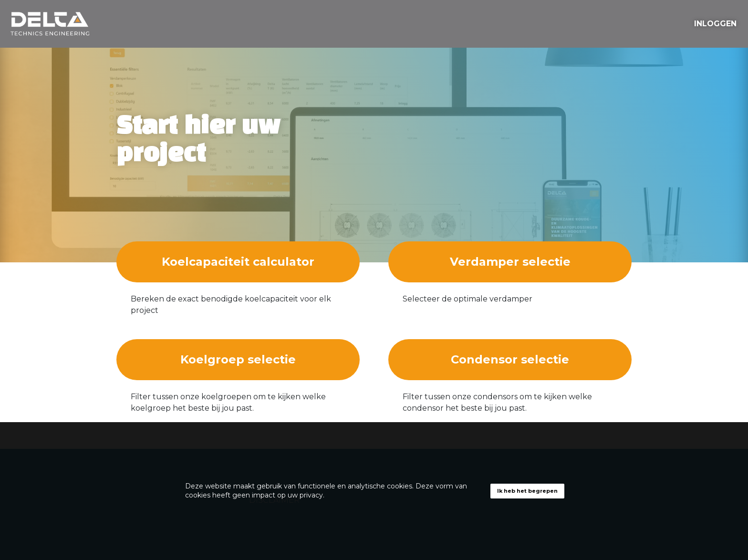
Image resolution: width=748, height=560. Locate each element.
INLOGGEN (715, 24)
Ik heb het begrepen (527, 491)
